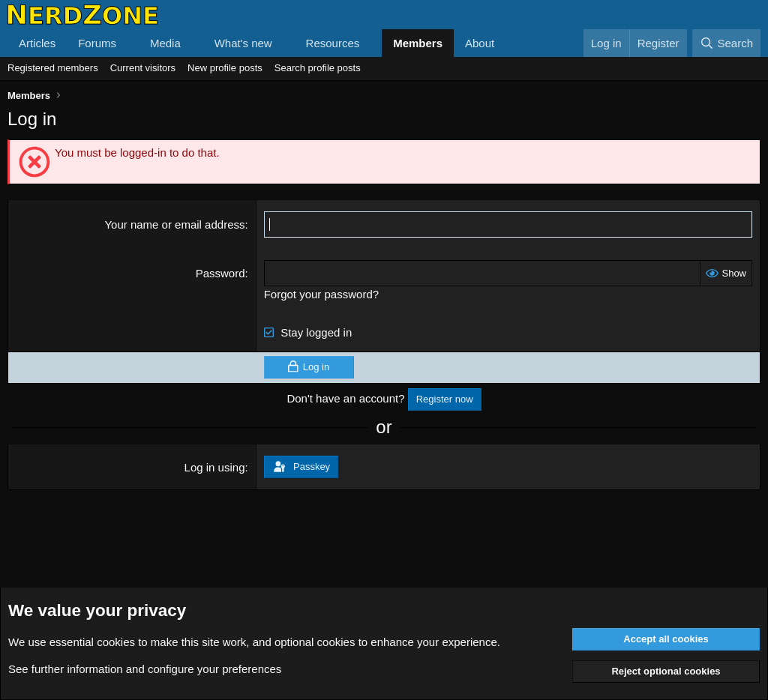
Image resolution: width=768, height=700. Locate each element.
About (480, 43)
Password (220, 273)
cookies (116, 642)
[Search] (726, 43)
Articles (37, 43)
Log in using (215, 467)
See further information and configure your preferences (145, 669)
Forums (97, 43)
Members (418, 43)
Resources (333, 43)
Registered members (53, 68)
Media (165, 43)
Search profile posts (318, 68)
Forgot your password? (321, 294)
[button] (128, 43)
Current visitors (143, 68)
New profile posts (225, 68)
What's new (243, 43)
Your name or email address (174, 224)
